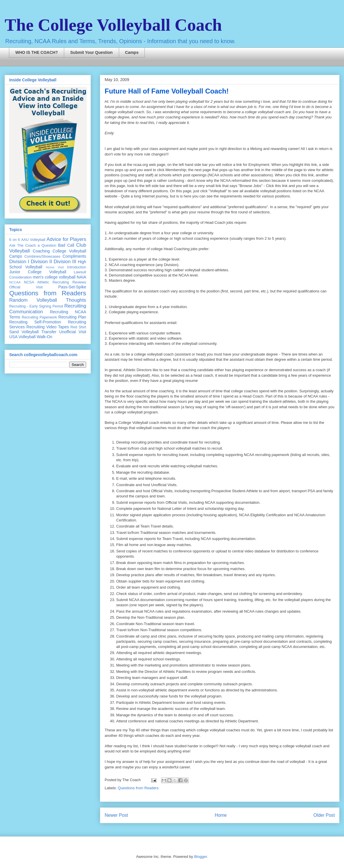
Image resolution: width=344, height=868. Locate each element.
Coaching (41, 251)
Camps (132, 52)
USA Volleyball (22, 337)
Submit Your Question (91, 52)
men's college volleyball (54, 277)
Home (221, 815)
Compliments (74, 256)
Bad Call (66, 245)
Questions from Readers (138, 788)
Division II (41, 262)
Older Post (324, 815)
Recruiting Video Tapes (48, 327)
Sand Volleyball (24, 332)
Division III (65, 262)
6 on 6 (15, 240)
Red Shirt (78, 327)
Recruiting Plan (72, 317)
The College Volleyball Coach (113, 25)
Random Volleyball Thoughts (48, 300)
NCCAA (15, 282)
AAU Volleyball (33, 240)
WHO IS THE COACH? (37, 52)
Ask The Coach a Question (33, 246)
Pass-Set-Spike (72, 287)
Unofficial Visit (73, 332)
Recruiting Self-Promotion (35, 322)
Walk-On (45, 337)
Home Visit (55, 267)
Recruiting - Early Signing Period (36, 306)
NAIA (81, 277)
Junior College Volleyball (38, 272)
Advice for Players (66, 239)
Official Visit (26, 287)
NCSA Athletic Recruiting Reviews (55, 282)
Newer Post (116, 815)
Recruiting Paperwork (39, 317)
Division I (19, 262)
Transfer (49, 332)
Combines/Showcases (42, 257)
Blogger (200, 857)
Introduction (77, 267)
